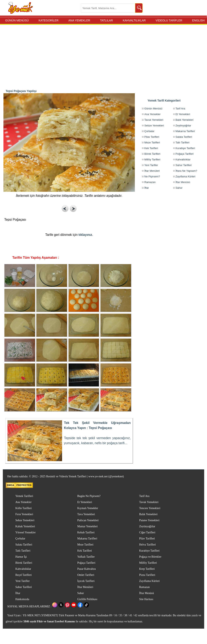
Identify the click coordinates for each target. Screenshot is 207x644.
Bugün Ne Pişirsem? (89, 496)
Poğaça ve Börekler (150, 557)
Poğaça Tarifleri (184, 154)
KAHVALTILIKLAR (134, 20)
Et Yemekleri (183, 114)
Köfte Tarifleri (24, 508)
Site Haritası (146, 599)
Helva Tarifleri (147, 545)
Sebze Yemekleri (154, 126)
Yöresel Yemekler (25, 532)
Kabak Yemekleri (25, 526)
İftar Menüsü (183, 182)
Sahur (179, 188)
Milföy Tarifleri (152, 159)
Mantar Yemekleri (87, 526)
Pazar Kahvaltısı (87, 569)
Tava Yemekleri (86, 514)
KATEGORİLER (49, 20)
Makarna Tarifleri (185, 131)
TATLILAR (106, 20)
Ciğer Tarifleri (147, 532)
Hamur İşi (21, 557)
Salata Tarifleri (184, 137)
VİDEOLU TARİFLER (169, 20)
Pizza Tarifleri (147, 575)
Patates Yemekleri (149, 520)
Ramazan (150, 182)
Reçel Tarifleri (24, 575)
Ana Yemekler (152, 114)
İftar (147, 188)
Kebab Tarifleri (86, 532)
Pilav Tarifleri (152, 137)
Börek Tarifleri (152, 154)
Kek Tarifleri (151, 148)
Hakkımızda (22, 599)
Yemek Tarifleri (24, 496)
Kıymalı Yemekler (88, 508)
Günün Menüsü (153, 109)
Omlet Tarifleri (86, 575)
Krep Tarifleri (147, 569)
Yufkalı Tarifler (86, 557)
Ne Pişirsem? (152, 176)
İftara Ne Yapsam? (186, 171)
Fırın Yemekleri (24, 514)
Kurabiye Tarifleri (185, 148)
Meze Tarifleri (152, 142)
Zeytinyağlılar (183, 126)
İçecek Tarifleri (86, 581)
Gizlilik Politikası (87, 599)
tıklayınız (85, 235)
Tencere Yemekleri (150, 508)
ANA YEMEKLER (79, 20)
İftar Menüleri (152, 171)
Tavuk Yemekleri (154, 120)
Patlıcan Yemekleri (88, 520)
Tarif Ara (180, 109)
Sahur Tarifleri (184, 165)
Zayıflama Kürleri (185, 176)
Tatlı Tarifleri (182, 142)
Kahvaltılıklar (183, 159)
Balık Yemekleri (184, 120)
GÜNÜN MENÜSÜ (17, 20)
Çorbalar (149, 131)
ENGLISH (198, 20)
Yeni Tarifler (151, 165)
